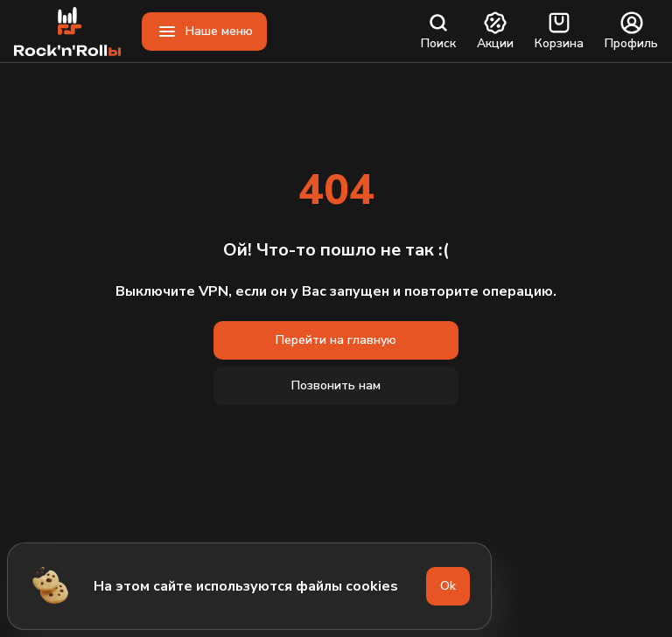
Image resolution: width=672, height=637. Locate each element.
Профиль (631, 31)
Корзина (559, 31)
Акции (495, 31)
